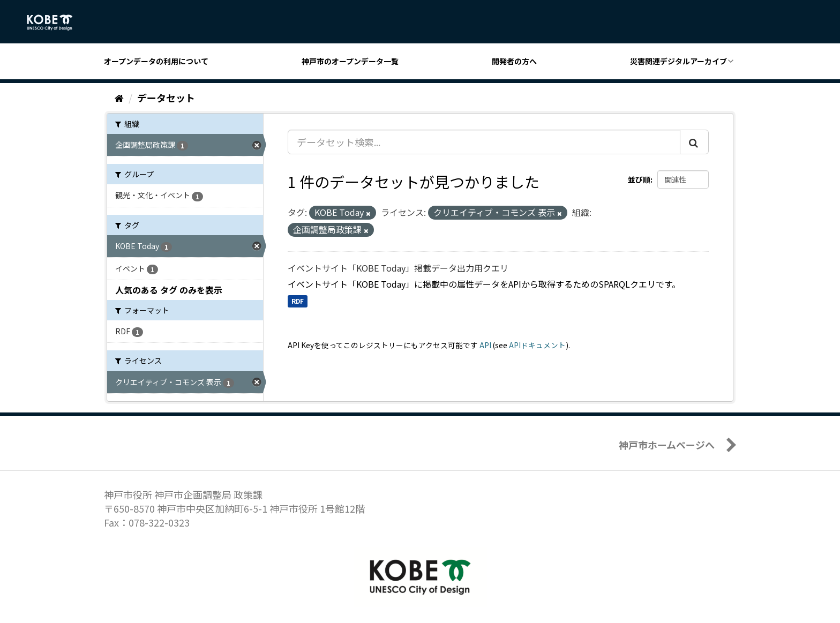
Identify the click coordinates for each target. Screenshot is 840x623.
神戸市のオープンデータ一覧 (350, 61)
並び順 (639, 179)
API (485, 345)
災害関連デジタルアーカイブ (678, 61)
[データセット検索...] (484, 142)
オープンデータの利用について (156, 61)
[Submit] (694, 142)
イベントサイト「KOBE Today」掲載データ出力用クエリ (398, 268)
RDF (298, 301)
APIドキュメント (537, 345)
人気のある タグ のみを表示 (169, 290)
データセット (166, 97)
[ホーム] (119, 97)
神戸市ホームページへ (667, 445)
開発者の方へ (514, 61)
